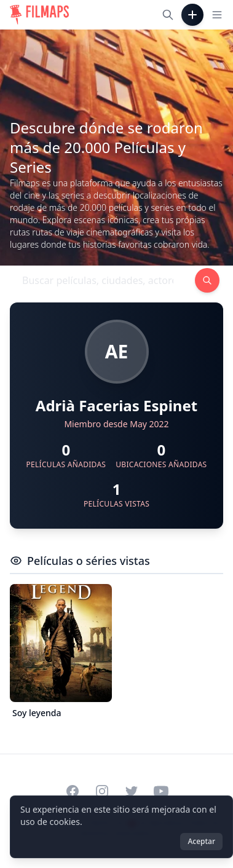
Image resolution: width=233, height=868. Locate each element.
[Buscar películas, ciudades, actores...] (168, 15)
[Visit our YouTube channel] (161, 791)
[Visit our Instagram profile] (102, 791)
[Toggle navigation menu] (217, 15)
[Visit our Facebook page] (73, 791)
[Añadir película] (192, 15)
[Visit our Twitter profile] (132, 791)
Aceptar (201, 841)
